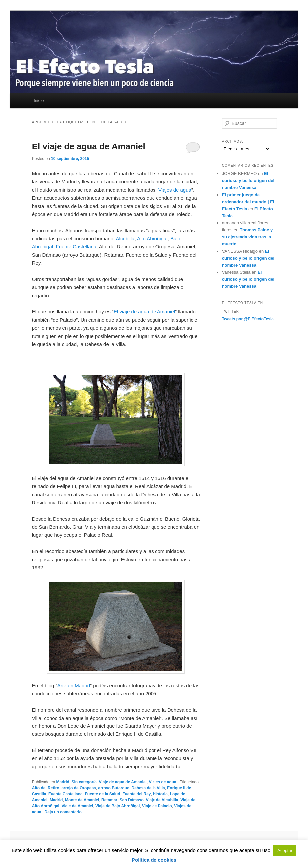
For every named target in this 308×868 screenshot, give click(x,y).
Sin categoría (84, 782)
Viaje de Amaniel (77, 806)
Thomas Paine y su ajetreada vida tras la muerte (247, 237)
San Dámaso (132, 800)
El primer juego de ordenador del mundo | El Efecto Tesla (248, 202)
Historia (160, 794)
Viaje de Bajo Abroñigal (117, 806)
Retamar (109, 800)
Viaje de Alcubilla (162, 800)
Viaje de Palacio (157, 806)
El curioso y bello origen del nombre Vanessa (248, 181)
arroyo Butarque (113, 788)
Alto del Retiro (46, 788)
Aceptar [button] (285, 851)
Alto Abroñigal (152, 239)
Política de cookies (154, 860)
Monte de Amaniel (82, 800)
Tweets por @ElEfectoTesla (248, 319)
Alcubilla (125, 239)
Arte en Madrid (74, 685)
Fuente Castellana (76, 247)
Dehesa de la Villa (148, 788)
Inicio (39, 100)
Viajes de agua (175, 190)
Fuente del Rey (136, 794)
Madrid (62, 782)
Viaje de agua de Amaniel (123, 782)
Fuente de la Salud (102, 794)
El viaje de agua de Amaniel (89, 146)
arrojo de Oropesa (78, 788)
